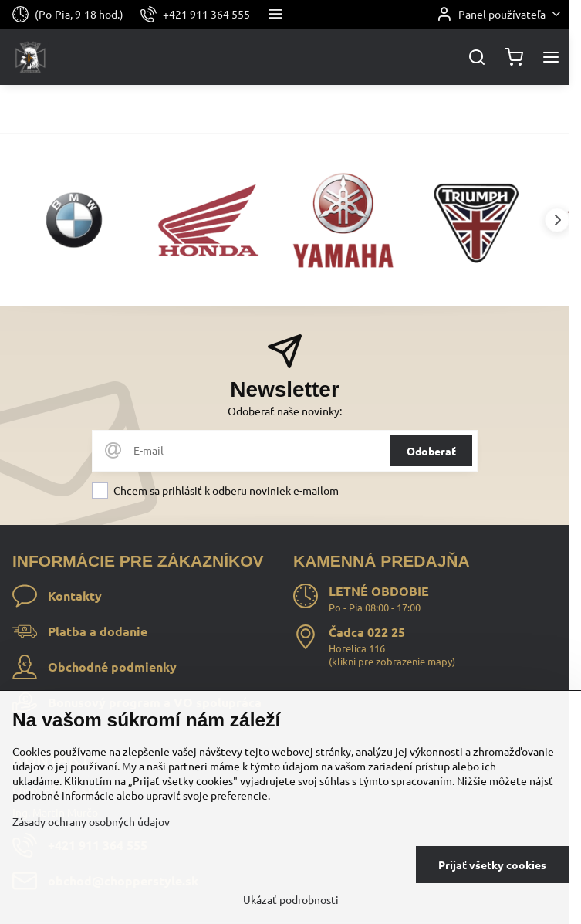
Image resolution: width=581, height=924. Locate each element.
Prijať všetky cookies (492, 865)
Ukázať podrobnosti (291, 899)
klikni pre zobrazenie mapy (392, 661)
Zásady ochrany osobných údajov (91, 821)
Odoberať (431, 451)
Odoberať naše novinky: (285, 411)
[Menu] (551, 57)
